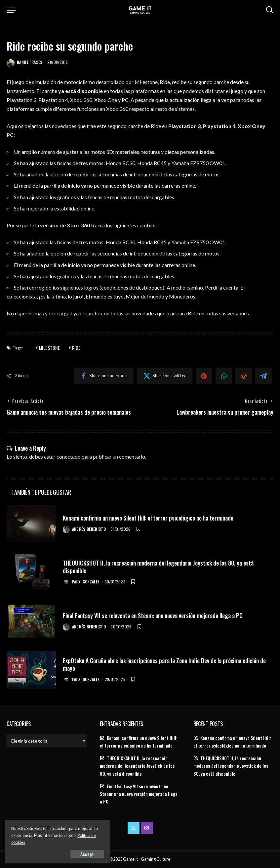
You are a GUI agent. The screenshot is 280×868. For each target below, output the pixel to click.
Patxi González (86, 582)
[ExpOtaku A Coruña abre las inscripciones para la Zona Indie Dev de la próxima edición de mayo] (31, 670)
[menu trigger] (13, 10)
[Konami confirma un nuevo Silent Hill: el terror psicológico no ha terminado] (31, 524)
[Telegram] (263, 376)
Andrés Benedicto (89, 529)
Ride (76, 348)
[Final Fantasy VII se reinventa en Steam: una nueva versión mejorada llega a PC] (31, 621)
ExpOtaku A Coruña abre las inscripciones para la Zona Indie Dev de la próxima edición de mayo (166, 664)
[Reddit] (244, 376)
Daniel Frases (30, 62)
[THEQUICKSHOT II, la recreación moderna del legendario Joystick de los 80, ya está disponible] (31, 573)
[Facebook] (104, 376)
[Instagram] (147, 828)
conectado (69, 457)
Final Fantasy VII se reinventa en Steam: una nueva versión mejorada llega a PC (154, 616)
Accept (81, 854)
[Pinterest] (204, 376)
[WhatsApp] (224, 376)
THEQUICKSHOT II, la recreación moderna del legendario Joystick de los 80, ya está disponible (160, 567)
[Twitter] (165, 376)
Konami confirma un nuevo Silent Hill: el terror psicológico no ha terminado (151, 518)
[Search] (269, 10)
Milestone (50, 348)
